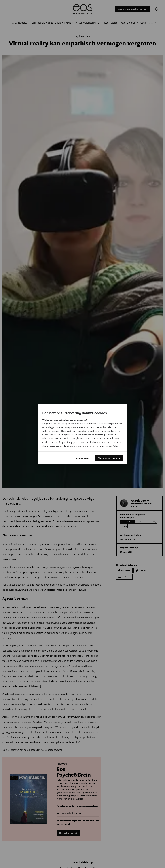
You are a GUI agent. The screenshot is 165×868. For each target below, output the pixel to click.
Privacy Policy (111, 446)
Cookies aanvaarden (109, 458)
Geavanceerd (83, 458)
